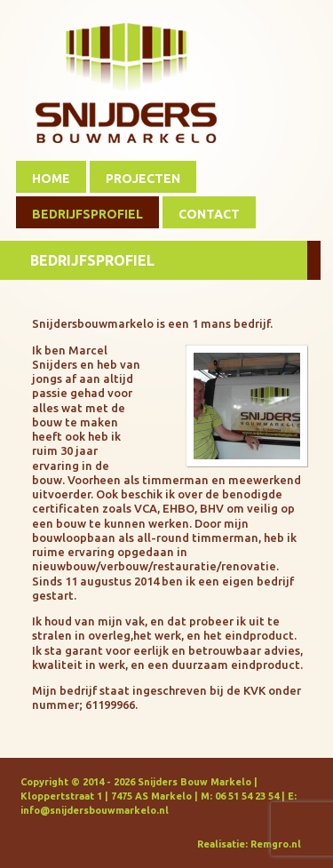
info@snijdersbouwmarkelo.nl (95, 810)
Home (51, 179)
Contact (209, 214)
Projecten (143, 179)
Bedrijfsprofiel (87, 214)
